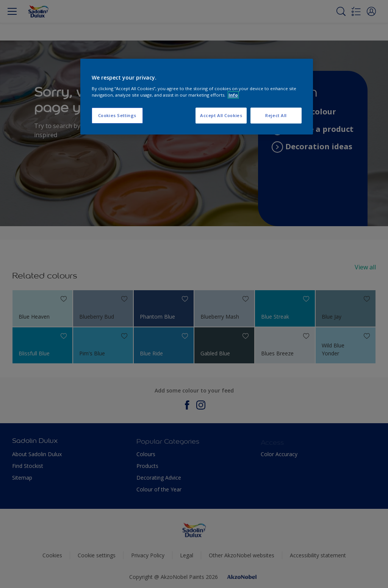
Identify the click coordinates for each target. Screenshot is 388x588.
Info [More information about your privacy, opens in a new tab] (233, 95)
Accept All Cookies (221, 115)
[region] (197, 97)
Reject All (276, 115)
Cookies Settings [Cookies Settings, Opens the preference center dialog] (117, 115)
